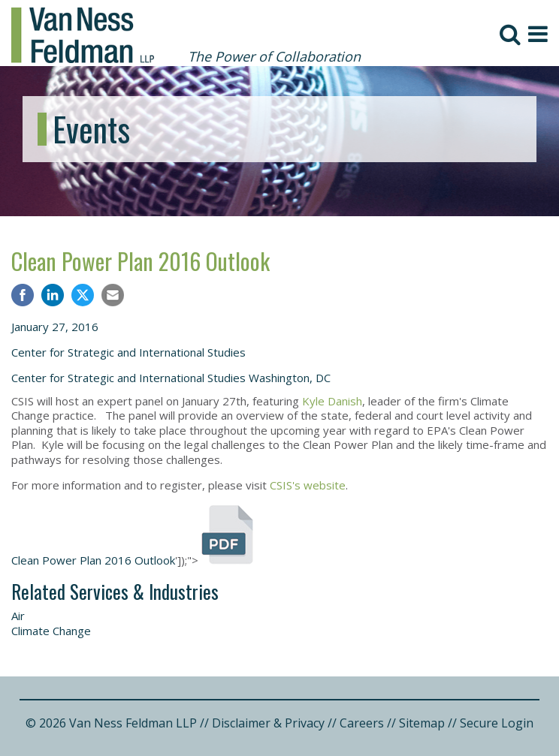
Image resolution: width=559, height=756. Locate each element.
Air (18, 616)
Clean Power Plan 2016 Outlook (141, 261)
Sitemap (422, 723)
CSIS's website (308, 485)
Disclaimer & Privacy (268, 723)
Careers (362, 723)
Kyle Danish (332, 401)
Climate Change (51, 631)
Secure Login (497, 723)
